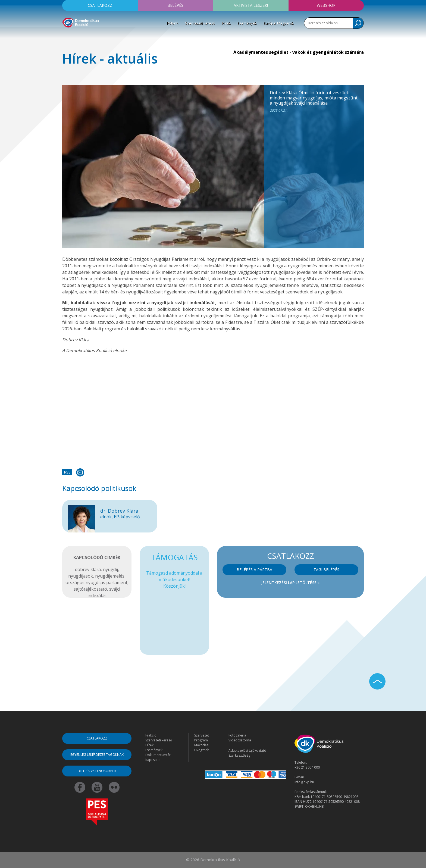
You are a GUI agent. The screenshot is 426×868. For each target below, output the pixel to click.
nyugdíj (110, 569)
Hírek (226, 23)
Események (247, 23)
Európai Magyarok (279, 23)
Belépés (175, 5)
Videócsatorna (240, 740)
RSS (67, 472)
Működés (201, 745)
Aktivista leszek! (251, 5)
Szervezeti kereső (200, 23)
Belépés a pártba (254, 570)
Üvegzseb (202, 750)
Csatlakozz (100, 5)
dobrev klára (88, 569)
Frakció (151, 735)
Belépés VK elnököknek (97, 771)
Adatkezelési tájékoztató (247, 751)
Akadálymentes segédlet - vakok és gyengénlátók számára (299, 52)
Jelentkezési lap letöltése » (290, 583)
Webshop (326, 5)
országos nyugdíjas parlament (96, 582)
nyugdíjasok (81, 576)
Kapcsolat (153, 760)
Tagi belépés (326, 570)
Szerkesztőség (239, 755)
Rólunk (173, 23)
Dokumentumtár (158, 755)
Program (201, 740)
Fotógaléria (237, 735)
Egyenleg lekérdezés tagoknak (97, 755)
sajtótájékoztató (90, 589)
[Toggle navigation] (66, 36)
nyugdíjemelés (110, 576)
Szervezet (202, 735)
